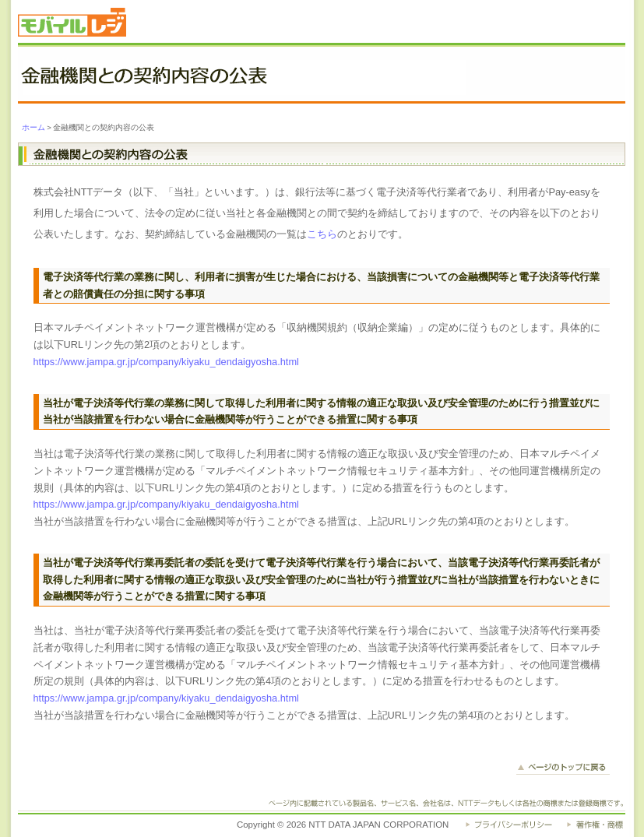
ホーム (33, 127)
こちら (322, 234)
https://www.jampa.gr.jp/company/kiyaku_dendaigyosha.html (166, 362)
